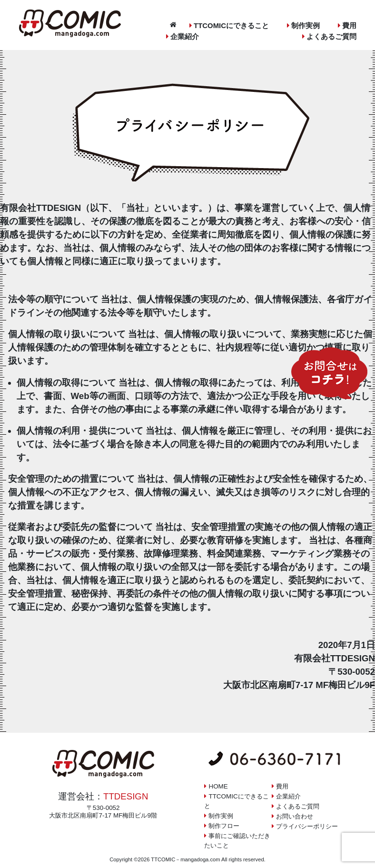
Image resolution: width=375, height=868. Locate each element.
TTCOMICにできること (231, 25)
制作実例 (306, 25)
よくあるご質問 (331, 36)
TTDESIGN (126, 796)
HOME (218, 786)
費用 (349, 25)
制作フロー (224, 826)
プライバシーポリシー (307, 826)
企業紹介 (185, 36)
